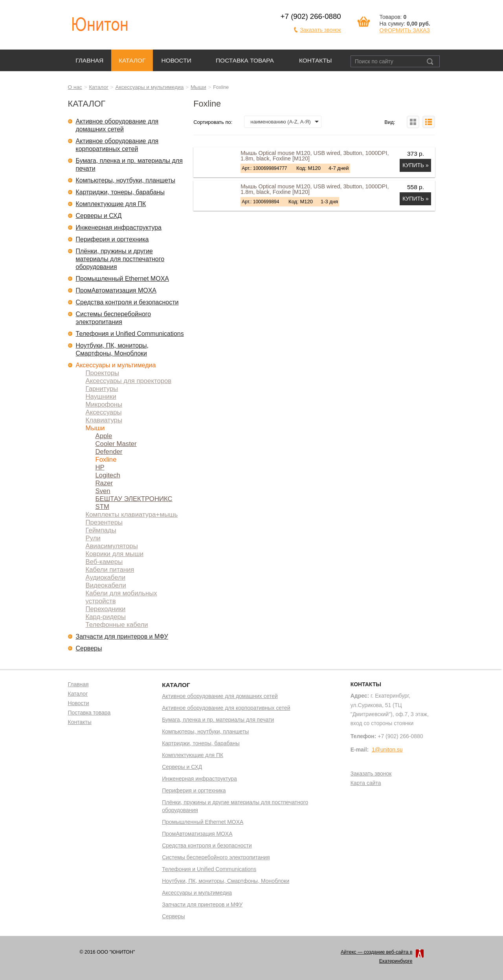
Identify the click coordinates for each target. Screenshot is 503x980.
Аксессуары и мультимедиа (150, 87)
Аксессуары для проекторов (129, 381)
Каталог (132, 60)
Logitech (108, 475)
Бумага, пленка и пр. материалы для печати (129, 165)
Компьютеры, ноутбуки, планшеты (126, 180)
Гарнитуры (102, 389)
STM (102, 507)
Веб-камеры (104, 562)
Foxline (106, 460)
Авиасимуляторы (112, 546)
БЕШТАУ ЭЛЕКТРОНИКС (134, 499)
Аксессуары (104, 412)
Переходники (106, 609)
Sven (103, 491)
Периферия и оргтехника (112, 239)
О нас (75, 87)
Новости (176, 60)
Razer (104, 483)
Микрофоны (104, 404)
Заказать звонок (320, 30)
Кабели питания (110, 570)
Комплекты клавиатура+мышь (132, 515)
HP (100, 467)
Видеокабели (106, 585)
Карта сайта (366, 783)
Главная (89, 60)
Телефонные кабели (117, 625)
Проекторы (103, 373)
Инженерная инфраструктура (119, 227)
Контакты (316, 60)
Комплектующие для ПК (111, 204)
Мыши (198, 87)
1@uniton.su (387, 750)
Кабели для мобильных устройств (121, 597)
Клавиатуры (104, 420)
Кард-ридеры (106, 617)
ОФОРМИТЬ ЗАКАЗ (404, 30)
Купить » (416, 165)
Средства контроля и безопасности (127, 302)
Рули (93, 538)
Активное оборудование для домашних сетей (117, 125)
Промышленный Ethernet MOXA (122, 279)
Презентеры (104, 522)
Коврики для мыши (115, 554)
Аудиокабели (106, 577)
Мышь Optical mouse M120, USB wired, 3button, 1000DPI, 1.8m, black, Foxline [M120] (315, 156)
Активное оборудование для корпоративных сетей (117, 145)
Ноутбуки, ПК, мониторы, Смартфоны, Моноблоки (112, 349)
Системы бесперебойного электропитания (114, 318)
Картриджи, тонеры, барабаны (120, 192)
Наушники (101, 397)
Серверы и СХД (99, 216)
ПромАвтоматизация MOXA (116, 290)
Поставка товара (245, 60)
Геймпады (101, 530)
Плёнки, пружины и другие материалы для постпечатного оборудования (120, 259)
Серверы (89, 648)
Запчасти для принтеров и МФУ (122, 636)
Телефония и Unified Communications (130, 334)
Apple (104, 436)
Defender (109, 452)
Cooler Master (116, 444)
